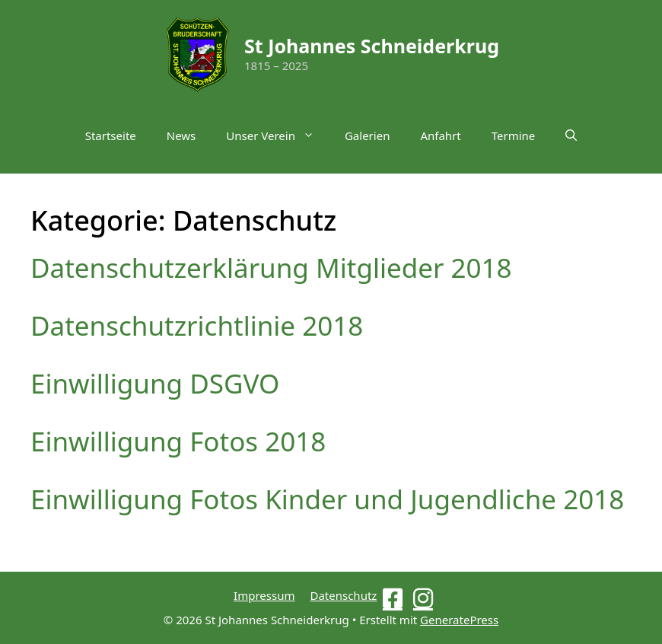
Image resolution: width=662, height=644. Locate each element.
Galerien (367, 135)
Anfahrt (440, 135)
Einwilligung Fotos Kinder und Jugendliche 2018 (327, 499)
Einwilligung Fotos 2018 (178, 441)
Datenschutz (343, 595)
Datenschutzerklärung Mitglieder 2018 (271, 268)
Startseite (111, 135)
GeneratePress (459, 620)
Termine (514, 135)
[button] (571, 135)
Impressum (264, 595)
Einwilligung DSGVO (155, 383)
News (181, 135)
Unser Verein (278, 135)
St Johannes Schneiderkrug (372, 46)
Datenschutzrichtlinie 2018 (197, 325)
